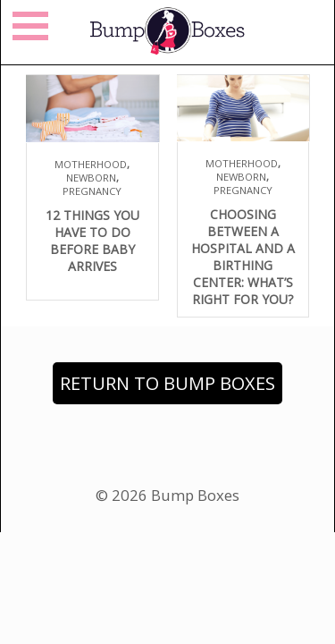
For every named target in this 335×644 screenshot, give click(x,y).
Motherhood (91, 164)
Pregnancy (92, 191)
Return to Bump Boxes (167, 383)
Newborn (91, 178)
